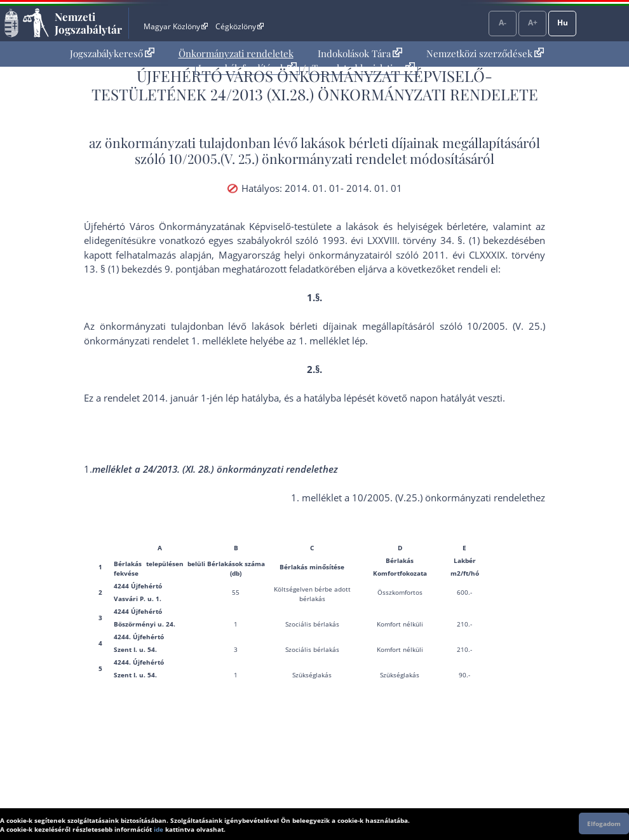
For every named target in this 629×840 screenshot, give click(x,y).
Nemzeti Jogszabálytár (88, 23)
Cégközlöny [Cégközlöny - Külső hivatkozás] (240, 26)
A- (503, 23)
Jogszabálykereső (112, 53)
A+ (533, 23)
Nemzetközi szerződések (485, 53)
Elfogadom (604, 823)
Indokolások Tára (360, 53)
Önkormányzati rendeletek (236, 53)
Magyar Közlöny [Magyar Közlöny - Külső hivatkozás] (176, 26)
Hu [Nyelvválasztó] (563, 23)
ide (159, 829)
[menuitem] (112, 54)
